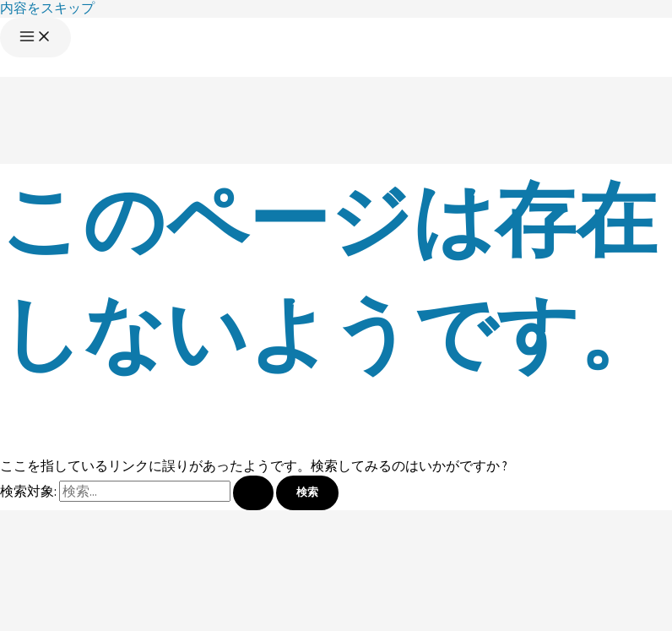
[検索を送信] (253, 493)
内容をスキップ (47, 8)
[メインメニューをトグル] (35, 38)
